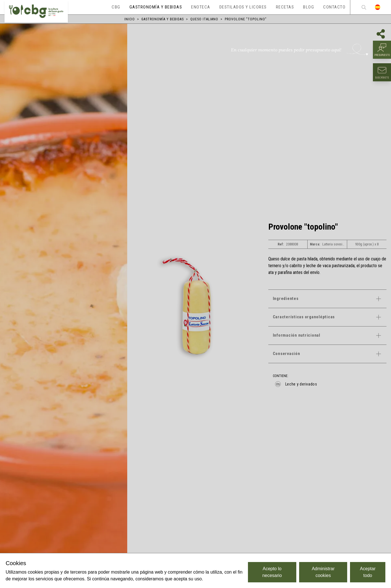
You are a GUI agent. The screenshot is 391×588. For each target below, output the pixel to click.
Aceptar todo (368, 572)
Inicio (130, 19)
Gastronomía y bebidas (163, 19)
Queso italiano (204, 19)
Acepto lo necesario (272, 572)
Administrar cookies (323, 572)
